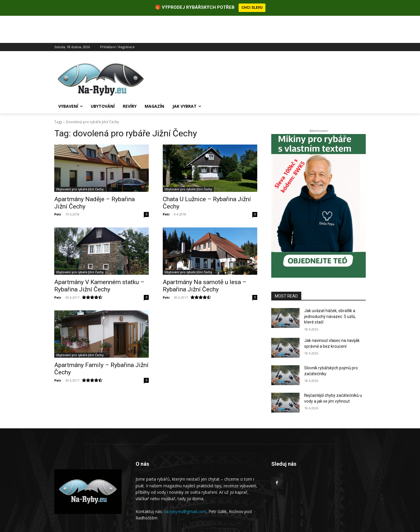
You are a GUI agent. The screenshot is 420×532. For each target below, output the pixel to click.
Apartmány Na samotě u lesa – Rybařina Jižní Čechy (205, 259)
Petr (58, 187)
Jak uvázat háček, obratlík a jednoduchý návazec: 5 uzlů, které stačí (330, 289)
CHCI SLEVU (252, 8)
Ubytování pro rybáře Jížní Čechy (80, 162)
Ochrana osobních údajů (345, 516)
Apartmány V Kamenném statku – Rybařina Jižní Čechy (99, 259)
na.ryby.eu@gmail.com (185, 484)
